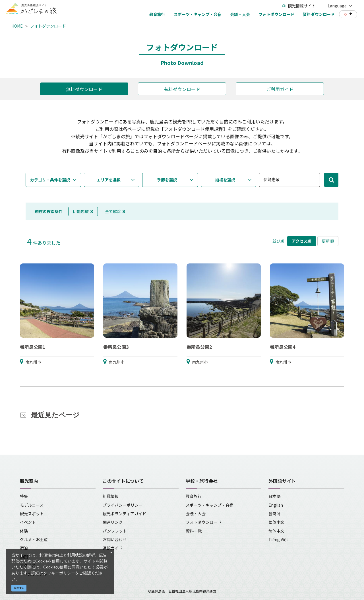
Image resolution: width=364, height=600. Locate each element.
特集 (24, 496)
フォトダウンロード (48, 26)
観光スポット (32, 514)
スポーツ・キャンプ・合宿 (210, 505)
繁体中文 (276, 522)
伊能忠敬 (83, 211)
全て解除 (115, 211)
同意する (19, 588)
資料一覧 (194, 531)
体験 (24, 531)
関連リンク (113, 522)
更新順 (328, 241)
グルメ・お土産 (34, 539)
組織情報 (111, 496)
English (276, 505)
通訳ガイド (113, 548)
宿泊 (24, 548)
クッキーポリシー (59, 573)
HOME (17, 26)
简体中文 (276, 531)
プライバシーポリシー (123, 505)
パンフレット (115, 531)
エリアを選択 (109, 180)
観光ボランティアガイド (124, 514)
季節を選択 (167, 180)
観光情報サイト (299, 6)
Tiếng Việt (278, 539)
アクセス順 (302, 241)
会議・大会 (196, 514)
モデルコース (32, 505)
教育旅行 (194, 496)
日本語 (274, 496)
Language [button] (340, 6)
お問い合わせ (115, 539)
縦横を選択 (225, 180)
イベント (28, 522)
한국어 (274, 514)
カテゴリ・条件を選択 (50, 180)
